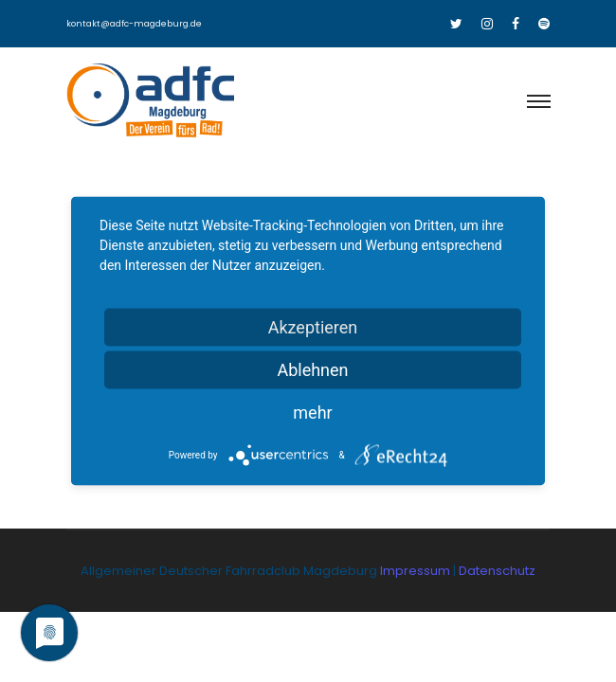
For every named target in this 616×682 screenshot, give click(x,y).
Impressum (417, 571)
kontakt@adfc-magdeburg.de (134, 24)
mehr (312, 413)
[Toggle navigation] (538, 102)
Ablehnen (312, 370)
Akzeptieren (313, 327)
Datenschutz (497, 571)
